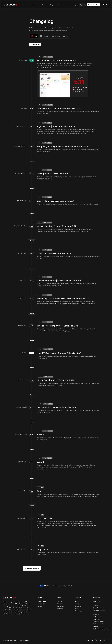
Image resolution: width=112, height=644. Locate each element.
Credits (40, 606)
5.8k (105, 5)
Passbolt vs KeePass (99, 610)
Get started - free (93, 5)
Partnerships (78, 611)
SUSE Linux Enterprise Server (101, 629)
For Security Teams (99, 622)
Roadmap (60, 604)
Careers (77, 604)
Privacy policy (42, 601)
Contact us (78, 606)
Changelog (60, 609)
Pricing (34, 5)
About (77, 601)
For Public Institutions (99, 624)
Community (73, 5)
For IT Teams (97, 619)
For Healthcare (97, 626)
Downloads (61, 606)
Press (77, 609)
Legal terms (41, 604)
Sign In (82, 5)
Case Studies (97, 601)
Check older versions (32, 568)
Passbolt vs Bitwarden (99, 608)
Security (60, 601)
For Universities (97, 617)
